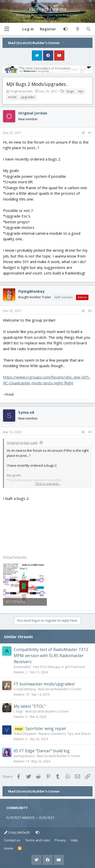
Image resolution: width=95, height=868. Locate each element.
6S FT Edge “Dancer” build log (42, 751)
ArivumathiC (22, 667)
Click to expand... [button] (48, 484)
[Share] (83, 133)
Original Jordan (21, 91)
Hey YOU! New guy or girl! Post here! (59, 667)
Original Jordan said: (22, 443)
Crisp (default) (17, 832)
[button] (7, 29)
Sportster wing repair (46, 728)
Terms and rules (38, 840)
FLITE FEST (47, 818)
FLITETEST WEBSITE (21, 818)
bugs (70, 91)
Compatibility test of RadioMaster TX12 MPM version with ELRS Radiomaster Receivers (51, 656)
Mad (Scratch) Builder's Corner (60, 689)
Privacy (60, 840)
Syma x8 (26, 412)
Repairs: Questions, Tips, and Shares (65, 734)
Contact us (12, 840)
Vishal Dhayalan (25, 734)
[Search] (89, 29)
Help (74, 840)
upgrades (28, 97)
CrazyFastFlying (25, 689)
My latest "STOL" (30, 706)
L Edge (18, 711)
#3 (90, 432)
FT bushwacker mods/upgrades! (44, 684)
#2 (90, 311)
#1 (90, 133)
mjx (81, 91)
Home (9, 848)
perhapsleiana (24, 756)
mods (12, 97)
